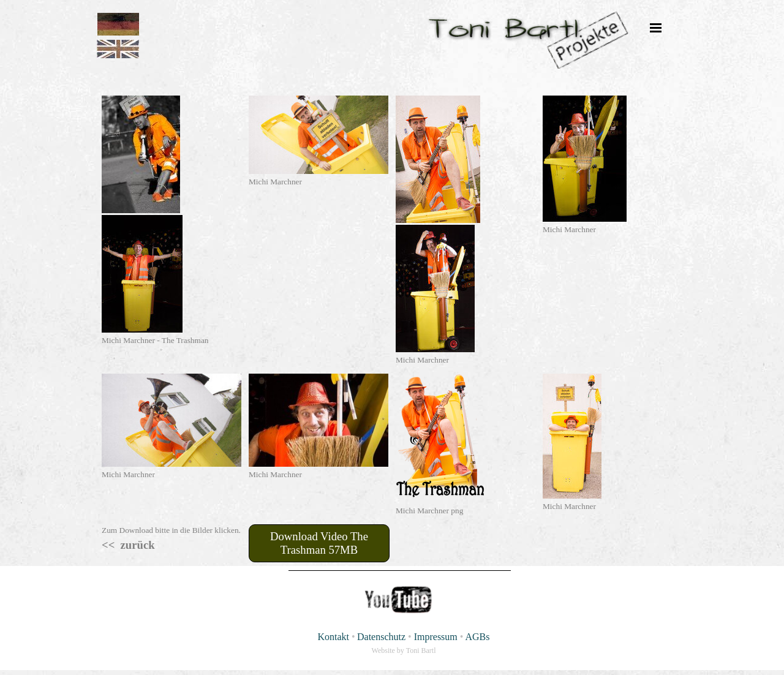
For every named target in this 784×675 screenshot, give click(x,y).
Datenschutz (381, 637)
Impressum (436, 637)
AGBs (478, 637)
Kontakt (333, 637)
